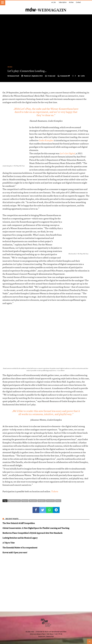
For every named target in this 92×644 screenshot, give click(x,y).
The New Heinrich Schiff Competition (19, 523)
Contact (78, 2)
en (52, 2)
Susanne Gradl (14, 76)
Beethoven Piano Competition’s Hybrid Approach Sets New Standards (32, 533)
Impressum (42, 636)
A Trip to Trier (9, 543)
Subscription (63, 2)
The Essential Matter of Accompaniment (20, 548)
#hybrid (25, 501)
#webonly (50, 501)
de (55, 2)
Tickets (55, 491)
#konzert (33, 501)
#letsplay (42, 501)
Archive (71, 2)
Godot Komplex (46, 140)
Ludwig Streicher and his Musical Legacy (20, 538)
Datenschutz (50, 636)
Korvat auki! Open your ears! (15, 552)
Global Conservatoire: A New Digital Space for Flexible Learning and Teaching (36, 528)
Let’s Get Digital (67, 153)
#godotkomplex (14, 501)
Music (10, 67)
